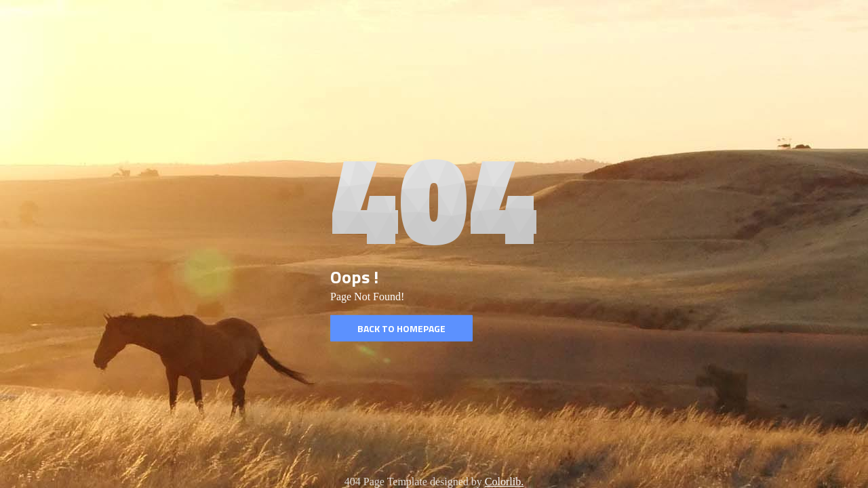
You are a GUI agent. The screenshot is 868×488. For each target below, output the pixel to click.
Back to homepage (401, 328)
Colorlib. (504, 482)
